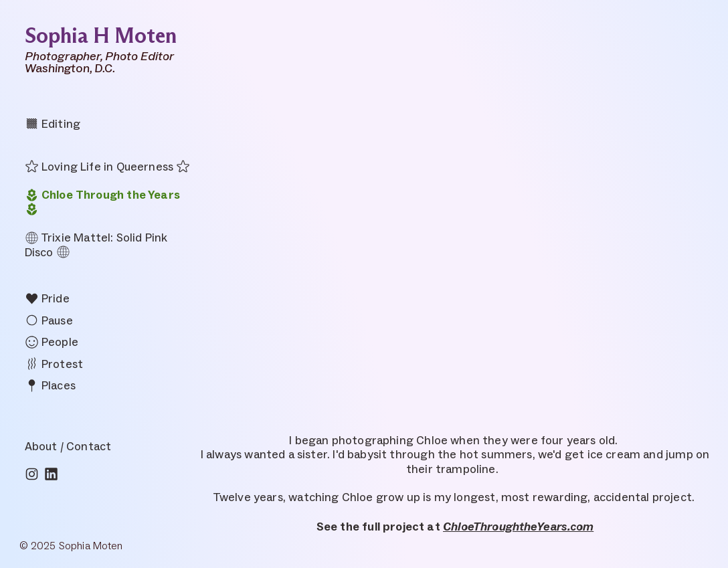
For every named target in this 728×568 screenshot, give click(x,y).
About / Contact (68, 446)
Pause (49, 320)
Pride (47, 298)
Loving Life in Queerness (99, 167)
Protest (54, 364)
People (52, 342)
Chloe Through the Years (102, 195)
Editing (53, 124)
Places (50, 385)
